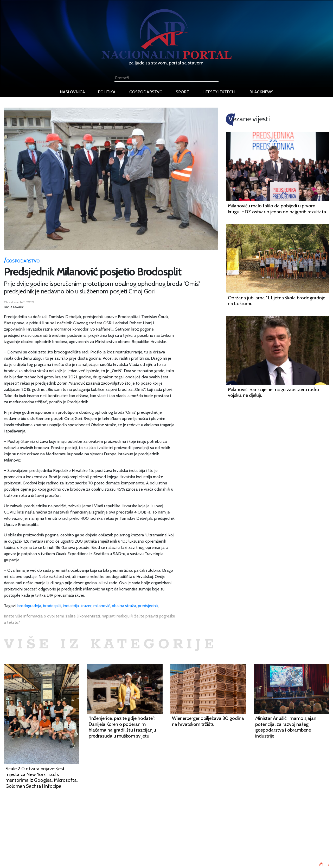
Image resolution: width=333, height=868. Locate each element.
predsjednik (148, 606)
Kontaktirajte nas (64, 852)
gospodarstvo (146, 92)
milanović (102, 606)
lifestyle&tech (219, 92)
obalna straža (124, 606)
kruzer (86, 606)
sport (182, 92)
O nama (56, 846)
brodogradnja (29, 606)
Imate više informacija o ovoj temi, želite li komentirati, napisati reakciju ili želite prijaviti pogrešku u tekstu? (89, 619)
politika (107, 92)
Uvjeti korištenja (64, 840)
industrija (71, 606)
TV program (60, 859)
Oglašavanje (60, 834)
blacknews (261, 92)
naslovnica (72, 92)
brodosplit (52, 606)
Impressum (59, 827)
